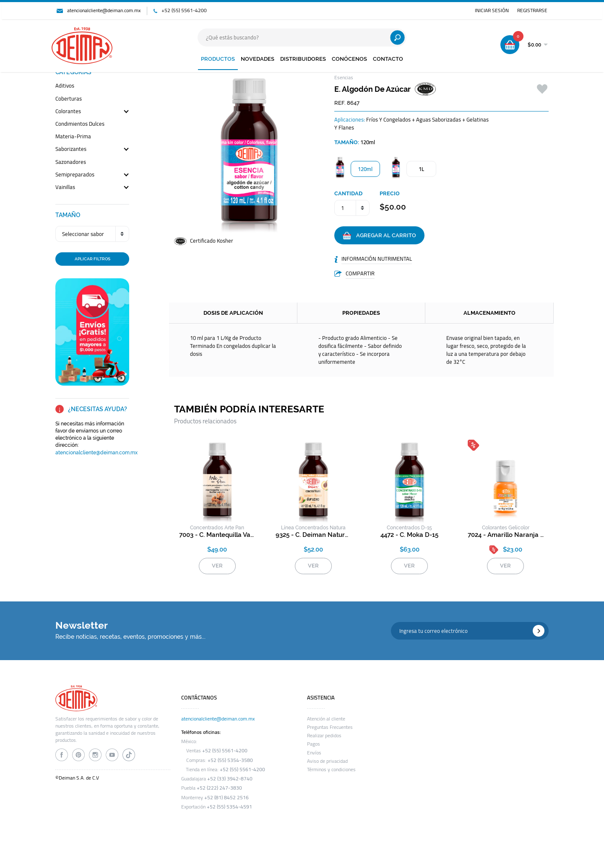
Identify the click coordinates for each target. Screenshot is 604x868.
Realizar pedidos (324, 736)
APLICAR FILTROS (92, 259)
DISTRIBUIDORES (303, 59)
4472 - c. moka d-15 (409, 535)
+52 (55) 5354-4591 (229, 807)
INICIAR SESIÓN (492, 10)
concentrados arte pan (217, 528)
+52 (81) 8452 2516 (226, 798)
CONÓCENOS (349, 59)
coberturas (69, 99)
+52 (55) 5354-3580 (230, 760)
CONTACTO (388, 59)
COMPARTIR (360, 273)
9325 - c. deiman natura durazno (314, 535)
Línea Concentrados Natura (313, 528)
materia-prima (73, 137)
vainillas (65, 188)
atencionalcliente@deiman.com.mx (104, 10)
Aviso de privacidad (327, 761)
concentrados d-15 (409, 528)
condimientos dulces (80, 124)
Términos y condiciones (331, 770)
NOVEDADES (258, 59)
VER (217, 566)
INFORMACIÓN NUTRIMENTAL (377, 259)
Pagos (314, 744)
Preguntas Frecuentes (330, 727)
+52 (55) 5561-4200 (184, 10)
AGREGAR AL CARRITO (379, 236)
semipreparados (75, 175)
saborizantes (71, 149)
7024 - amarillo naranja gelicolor (506, 535)
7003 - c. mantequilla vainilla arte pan (217, 535)
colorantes (68, 112)
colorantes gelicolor (506, 528)
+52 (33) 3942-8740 (230, 779)
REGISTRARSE (532, 10)
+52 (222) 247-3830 (219, 788)
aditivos (65, 86)
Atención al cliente (326, 719)
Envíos (314, 753)
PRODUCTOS (218, 59)
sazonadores (71, 162)
